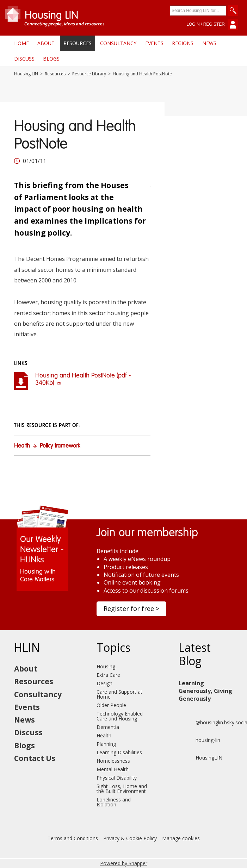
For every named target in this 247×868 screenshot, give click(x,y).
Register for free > (131, 608)
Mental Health (113, 769)
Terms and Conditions (73, 838)
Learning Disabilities (119, 752)
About (46, 43)
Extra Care (108, 675)
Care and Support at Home (119, 694)
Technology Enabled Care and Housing (120, 716)
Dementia (108, 727)
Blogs (51, 59)
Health (22, 446)
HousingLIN (200, 758)
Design (104, 683)
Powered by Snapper (124, 863)
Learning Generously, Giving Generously (205, 691)
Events (154, 43)
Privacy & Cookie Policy (130, 838)
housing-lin (199, 740)
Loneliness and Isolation (114, 802)
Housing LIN (26, 74)
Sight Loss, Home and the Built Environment (122, 789)
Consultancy (118, 43)
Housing (106, 666)
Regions (183, 43)
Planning (106, 744)
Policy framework (60, 446)
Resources (78, 43)
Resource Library (89, 74)
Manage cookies (181, 838)
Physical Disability (117, 778)
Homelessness (113, 761)
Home (21, 43)
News (209, 43)
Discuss (24, 59)
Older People (111, 705)
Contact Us (35, 758)
